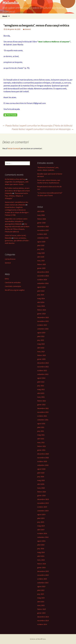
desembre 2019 (43, 499)
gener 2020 (41, 495)
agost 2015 (41, 586)
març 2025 (41, 261)
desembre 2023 (43, 317)
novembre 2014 (43, 621)
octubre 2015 (42, 579)
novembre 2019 (43, 503)
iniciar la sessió (14, 148)
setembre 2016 (43, 537)
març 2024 (41, 306)
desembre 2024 (43, 272)
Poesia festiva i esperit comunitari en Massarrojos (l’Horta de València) (37, 125)
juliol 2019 (41, 518)
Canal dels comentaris (13, 286)
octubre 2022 (42, 370)
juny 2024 (41, 295)
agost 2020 (41, 469)
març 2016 (41, 560)
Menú (5, 16)
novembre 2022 (43, 367)
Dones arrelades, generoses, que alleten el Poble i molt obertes (17, 241)
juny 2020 (41, 477)
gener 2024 (41, 314)
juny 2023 (41, 340)
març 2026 (41, 215)
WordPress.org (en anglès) (15, 290)
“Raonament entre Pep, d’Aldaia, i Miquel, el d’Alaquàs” (16, 196)
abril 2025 (41, 257)
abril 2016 (41, 556)
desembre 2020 (43, 454)
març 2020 (41, 488)
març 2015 (41, 605)
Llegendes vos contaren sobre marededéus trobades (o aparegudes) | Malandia (16, 221)
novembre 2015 (43, 575)
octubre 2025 (42, 234)
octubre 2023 (42, 325)
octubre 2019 (42, 507)
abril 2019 (41, 530)
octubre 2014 (42, 624)
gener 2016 (41, 567)
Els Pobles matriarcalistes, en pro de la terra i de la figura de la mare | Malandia (17, 191)
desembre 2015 (43, 571)
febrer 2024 (42, 310)
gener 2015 (41, 613)
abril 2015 (41, 602)
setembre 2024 (43, 283)
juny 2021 (41, 431)
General (28, 29)
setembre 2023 (43, 329)
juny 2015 (41, 594)
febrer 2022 (42, 401)
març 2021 (41, 442)
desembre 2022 (43, 363)
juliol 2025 (41, 245)
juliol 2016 (41, 545)
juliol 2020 (41, 473)
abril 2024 (41, 302)
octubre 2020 (42, 461)
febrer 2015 (42, 609)
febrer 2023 (42, 355)
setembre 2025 (43, 238)
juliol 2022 (41, 382)
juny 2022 (41, 386)
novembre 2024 (43, 276)
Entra (7, 279)
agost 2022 (41, 378)
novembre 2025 (43, 230)
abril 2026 (41, 211)
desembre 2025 (43, 226)
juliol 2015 (41, 590)
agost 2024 (41, 287)
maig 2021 (41, 435)
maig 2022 (41, 389)
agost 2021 (41, 424)
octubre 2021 (42, 416)
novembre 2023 (43, 321)
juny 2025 (41, 249)
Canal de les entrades (13, 282)
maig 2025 (41, 253)
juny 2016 (41, 549)
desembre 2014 (43, 617)
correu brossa (10, 259)
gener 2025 (41, 268)
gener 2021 (41, 450)
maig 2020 (41, 480)
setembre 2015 (43, 583)
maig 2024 (41, 298)
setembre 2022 (43, 374)
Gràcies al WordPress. (38, 639)
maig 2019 (41, 526)
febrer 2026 (42, 219)
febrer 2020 (42, 492)
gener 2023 (41, 359)
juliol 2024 (41, 291)
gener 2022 (41, 405)
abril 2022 (41, 393)
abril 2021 (41, 439)
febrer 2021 (42, 446)
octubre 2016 (42, 533)
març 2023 (41, 352)
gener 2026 (41, 223)
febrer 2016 (42, 564)
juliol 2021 (41, 427)
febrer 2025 (42, 264)
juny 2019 (41, 522)
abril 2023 (41, 348)
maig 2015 (41, 598)
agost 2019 (41, 514)
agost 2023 (41, 333)
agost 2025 (41, 242)
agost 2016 (41, 541)
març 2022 (41, 397)
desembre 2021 (43, 408)
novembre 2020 (43, 458)
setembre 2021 (43, 420)
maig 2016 (41, 552)
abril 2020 (41, 484)
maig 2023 (41, 344)
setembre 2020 (43, 465)
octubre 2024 (42, 280)
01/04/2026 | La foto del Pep (15, 179)
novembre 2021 (43, 412)
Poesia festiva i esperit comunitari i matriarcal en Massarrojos (43, 129)
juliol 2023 (41, 336)
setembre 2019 (43, 511)
